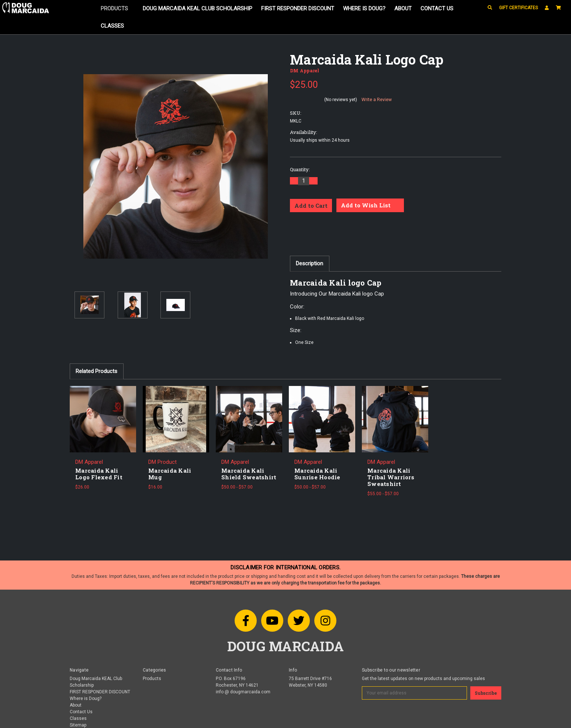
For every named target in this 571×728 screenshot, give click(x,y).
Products (117, 8)
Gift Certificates (518, 8)
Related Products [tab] (96, 371)
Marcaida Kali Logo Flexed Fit (99, 474)
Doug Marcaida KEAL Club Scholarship (198, 8)
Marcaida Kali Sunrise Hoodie (317, 474)
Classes (112, 26)
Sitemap (78, 725)
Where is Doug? (364, 8)
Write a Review (377, 100)
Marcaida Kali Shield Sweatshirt (249, 474)
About (403, 8)
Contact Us (437, 8)
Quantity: (300, 169)
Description (309, 263)
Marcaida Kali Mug (170, 474)
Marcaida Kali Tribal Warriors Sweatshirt (391, 477)
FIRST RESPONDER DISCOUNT (298, 8)
